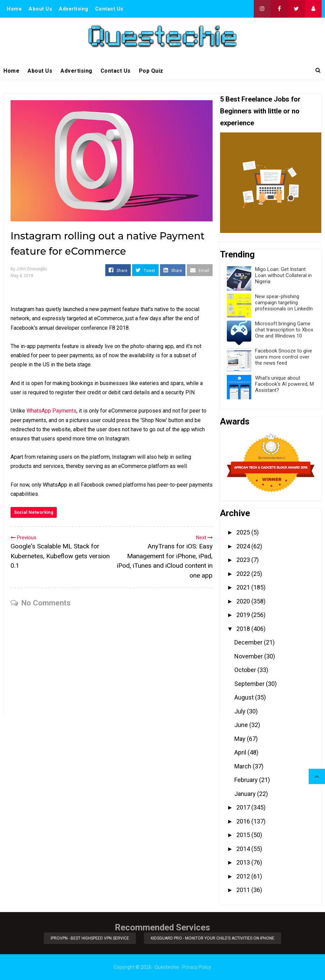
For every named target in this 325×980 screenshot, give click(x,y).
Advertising (74, 9)
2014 (244, 849)
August (245, 697)
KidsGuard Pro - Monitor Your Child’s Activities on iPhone (213, 938)
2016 (244, 821)
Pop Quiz (151, 71)
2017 (244, 807)
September (250, 684)
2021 (244, 587)
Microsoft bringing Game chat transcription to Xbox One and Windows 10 (284, 330)
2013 (244, 862)
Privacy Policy (197, 967)
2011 (244, 890)
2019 (244, 615)
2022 (244, 574)
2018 (244, 629)
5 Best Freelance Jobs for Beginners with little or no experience (260, 111)
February (247, 780)
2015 (244, 835)
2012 (244, 876)
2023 (244, 560)
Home (14, 9)
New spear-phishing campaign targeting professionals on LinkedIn (284, 303)
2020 (244, 601)
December (249, 642)
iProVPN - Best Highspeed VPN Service (90, 938)
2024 (244, 546)
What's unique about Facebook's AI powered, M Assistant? (284, 384)
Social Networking (34, 512)
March (243, 766)
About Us (40, 9)
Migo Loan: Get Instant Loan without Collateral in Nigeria (283, 275)
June (242, 725)
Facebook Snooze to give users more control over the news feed (284, 357)
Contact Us (109, 9)
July (241, 711)
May (241, 739)
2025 (244, 532)
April (241, 752)
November (249, 656)
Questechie (167, 967)
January (246, 794)
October (246, 670)
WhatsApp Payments (51, 411)
